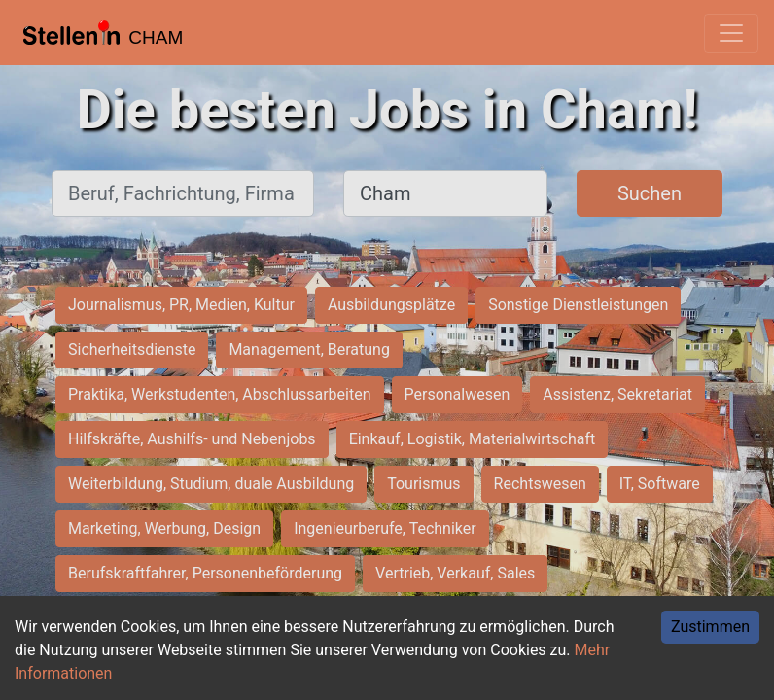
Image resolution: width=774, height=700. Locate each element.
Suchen (650, 193)
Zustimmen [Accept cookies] (710, 627)
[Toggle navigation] (731, 33)
